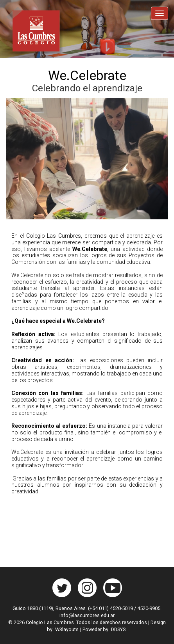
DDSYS (118, 629)
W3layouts (67, 629)
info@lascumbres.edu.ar (87, 615)
